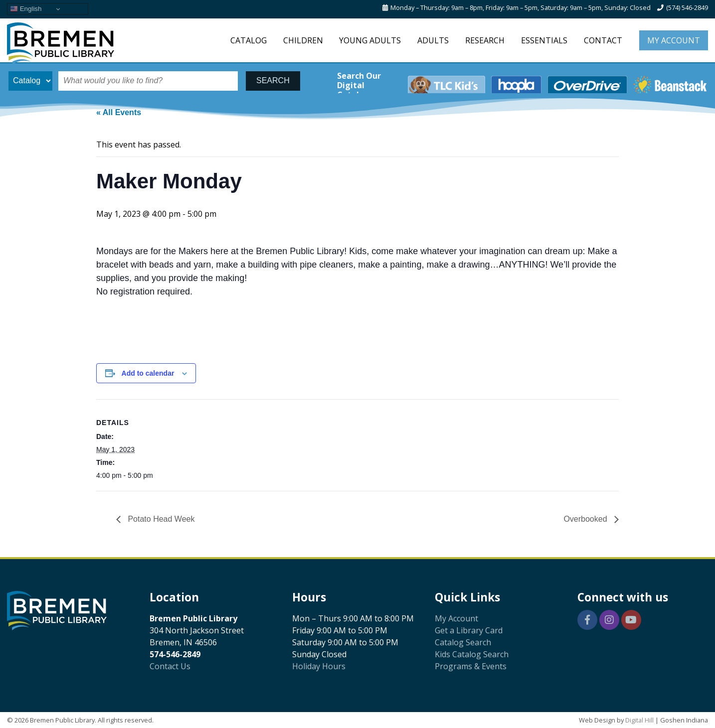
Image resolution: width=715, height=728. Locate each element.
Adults (433, 40)
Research (485, 40)
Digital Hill (639, 720)
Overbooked (586, 519)
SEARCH (273, 80)
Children (303, 40)
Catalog (249, 40)
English (26, 9)
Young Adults (370, 40)
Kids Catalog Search (472, 654)
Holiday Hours (319, 666)
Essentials (544, 40)
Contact (603, 40)
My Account (674, 40)
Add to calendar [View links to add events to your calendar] (148, 373)
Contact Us (170, 666)
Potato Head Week (160, 519)
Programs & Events (471, 666)
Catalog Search (463, 642)
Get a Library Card (469, 630)
